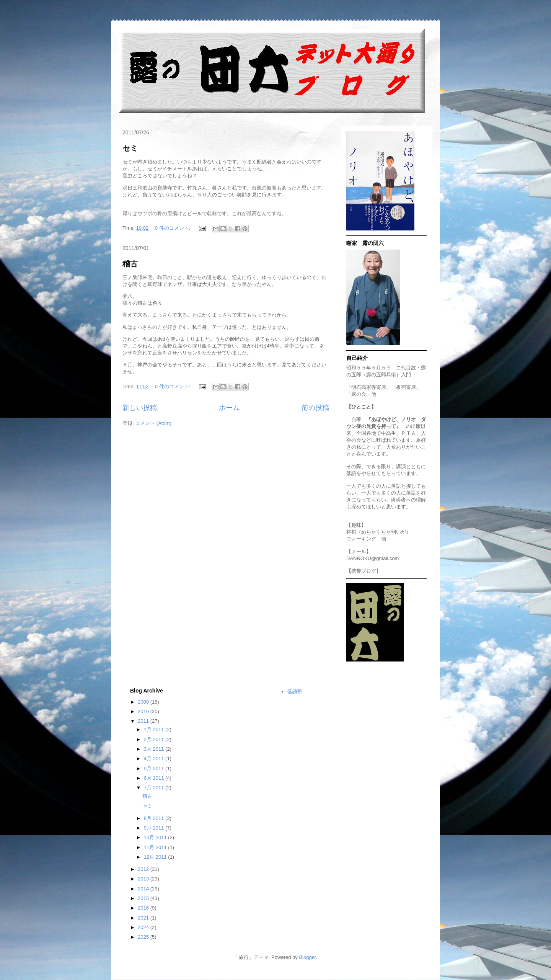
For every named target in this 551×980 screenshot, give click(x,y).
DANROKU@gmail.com (372, 558)
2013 (144, 879)
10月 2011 (156, 837)
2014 (144, 889)
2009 (144, 702)
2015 (144, 898)
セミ (130, 148)
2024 (144, 927)
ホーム (229, 408)
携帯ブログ (364, 571)
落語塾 (295, 692)
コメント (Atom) (153, 423)
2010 (144, 711)
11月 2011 (156, 847)
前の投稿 (315, 408)
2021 (144, 918)
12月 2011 (156, 857)
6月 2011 (155, 778)
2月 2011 (155, 739)
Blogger (307, 957)
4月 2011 (155, 759)
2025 (144, 937)
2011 (144, 721)
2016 (144, 908)
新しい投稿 (140, 408)
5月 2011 (155, 768)
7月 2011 (155, 788)
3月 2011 (155, 749)
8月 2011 (155, 818)
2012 (144, 869)
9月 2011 (155, 828)
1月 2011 (155, 729)
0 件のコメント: (173, 228)
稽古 (130, 264)
